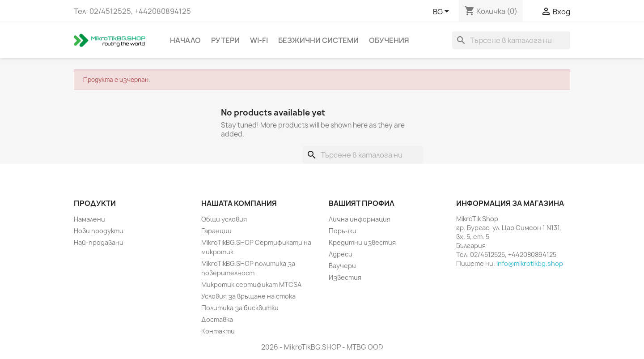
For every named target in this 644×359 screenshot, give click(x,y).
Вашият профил (362, 203)
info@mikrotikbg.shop (530, 263)
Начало (185, 40)
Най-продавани (99, 242)
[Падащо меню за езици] (443, 12)
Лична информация (360, 219)
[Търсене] (511, 40)
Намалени (89, 219)
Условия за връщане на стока (248, 296)
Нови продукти (99, 231)
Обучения (389, 40)
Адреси (341, 254)
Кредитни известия (362, 242)
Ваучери (342, 266)
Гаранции (216, 231)
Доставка (217, 319)
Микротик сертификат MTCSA (251, 284)
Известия (345, 277)
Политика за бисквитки (240, 308)
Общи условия (224, 219)
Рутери (225, 40)
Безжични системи (318, 40)
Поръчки (343, 231)
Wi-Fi (259, 40)
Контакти (218, 331)
